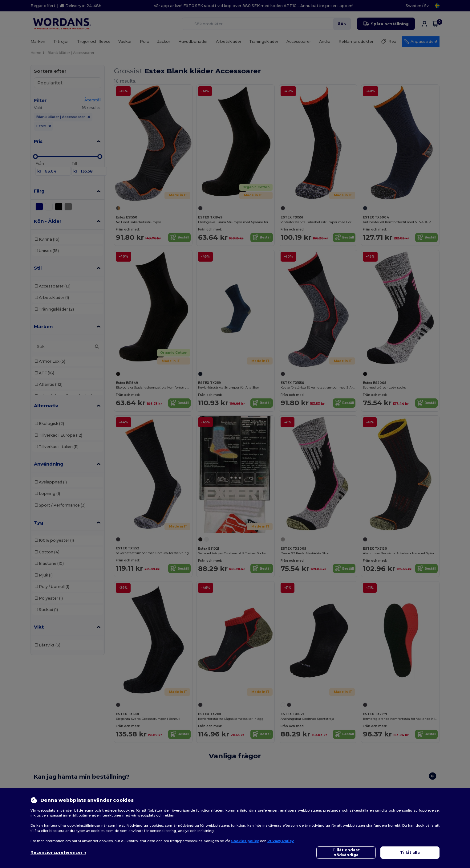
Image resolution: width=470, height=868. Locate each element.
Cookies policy (245, 841)
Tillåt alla (410, 852)
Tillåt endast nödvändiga (346, 852)
